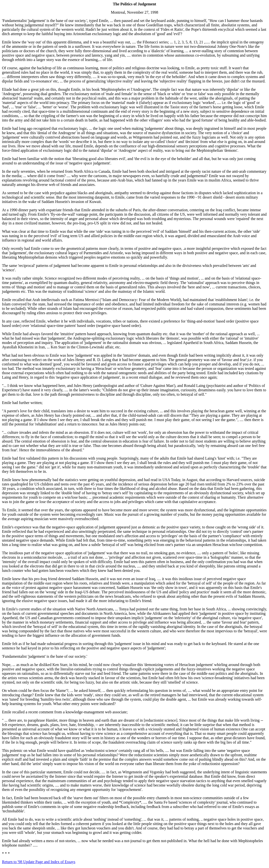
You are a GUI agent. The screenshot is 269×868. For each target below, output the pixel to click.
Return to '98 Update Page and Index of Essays (39, 862)
